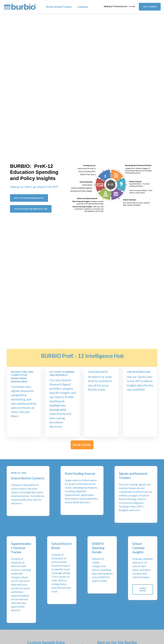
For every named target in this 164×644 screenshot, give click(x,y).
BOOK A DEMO (82, 445)
